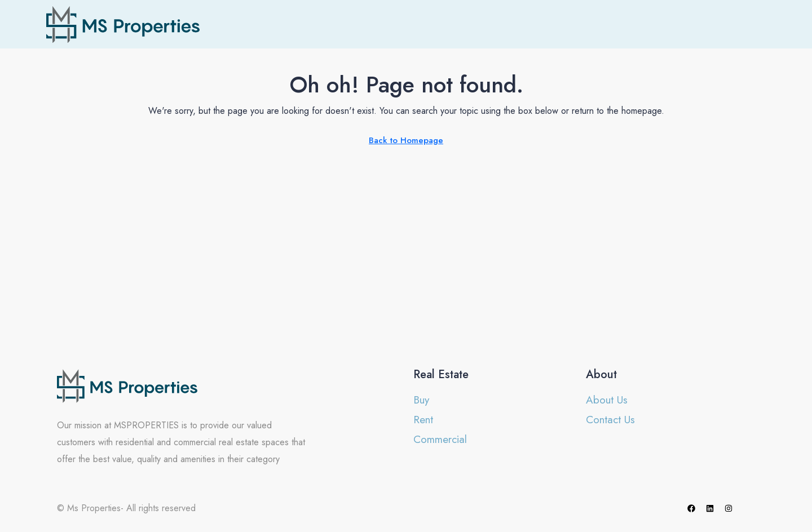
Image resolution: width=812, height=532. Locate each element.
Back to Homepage (406, 140)
